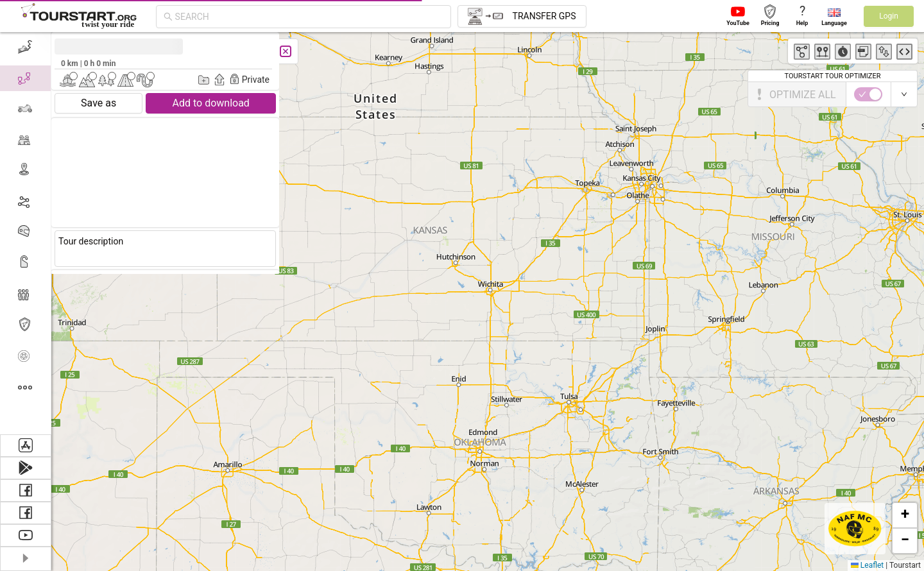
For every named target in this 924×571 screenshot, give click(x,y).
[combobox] (309, 17)
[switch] (868, 94)
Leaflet (867, 565)
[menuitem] (25, 47)
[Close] (286, 51)
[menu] (26, 233)
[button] (905, 515)
